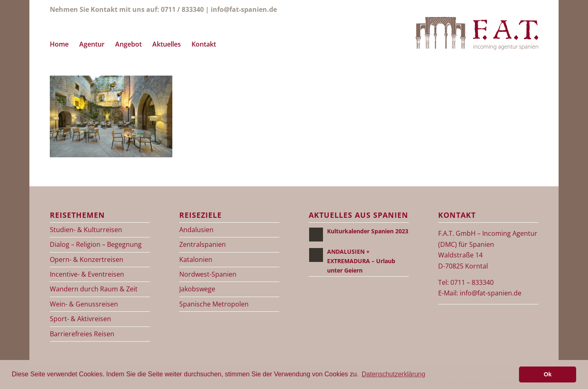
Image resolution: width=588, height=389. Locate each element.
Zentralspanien (203, 244)
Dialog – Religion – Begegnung (96, 244)
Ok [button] (548, 374)
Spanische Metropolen (214, 304)
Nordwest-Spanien (208, 274)
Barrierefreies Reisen (82, 334)
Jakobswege (197, 289)
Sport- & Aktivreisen (80, 319)
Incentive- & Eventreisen (87, 274)
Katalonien (196, 259)
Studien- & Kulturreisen (86, 230)
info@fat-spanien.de (244, 9)
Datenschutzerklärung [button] (394, 374)
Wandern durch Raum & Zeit (94, 289)
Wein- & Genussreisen (84, 304)
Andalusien (196, 230)
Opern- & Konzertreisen (87, 259)
